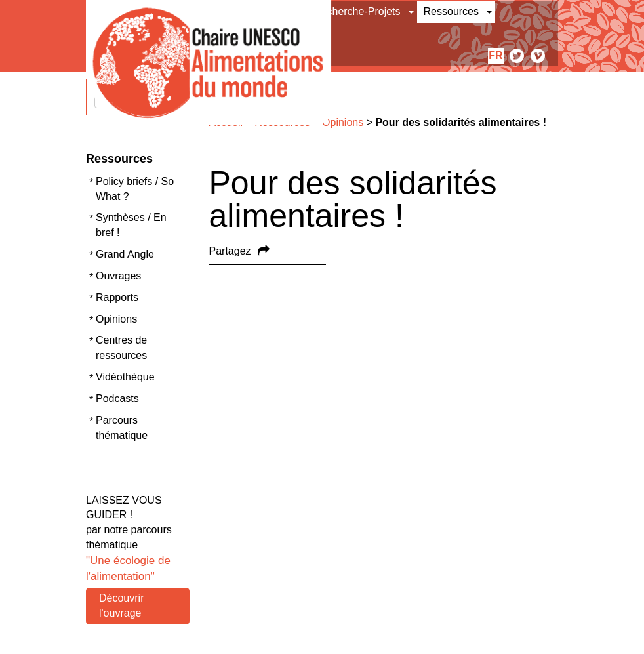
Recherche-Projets (357, 11)
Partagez (230, 251)
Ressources (451, 11)
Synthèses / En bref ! (131, 225)
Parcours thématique (122, 428)
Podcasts (117, 399)
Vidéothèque (125, 377)
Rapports (117, 297)
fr (495, 55)
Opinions (116, 319)
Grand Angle (125, 254)
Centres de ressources (121, 348)
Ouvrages (118, 276)
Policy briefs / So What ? (135, 189)
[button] (412, 12)
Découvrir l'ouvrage (121, 605)
